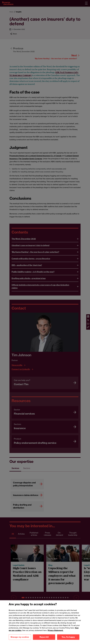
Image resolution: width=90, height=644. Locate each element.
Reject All (44, 639)
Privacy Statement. (55, 632)
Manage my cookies (20, 639)
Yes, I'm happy (68, 639)
